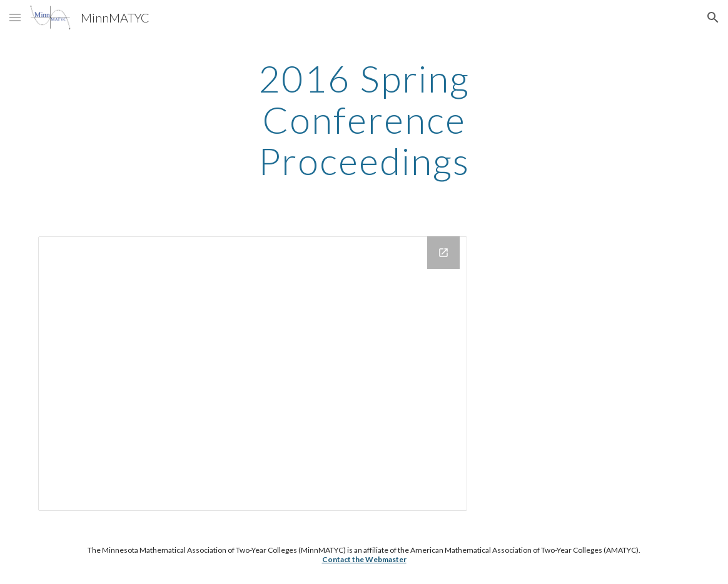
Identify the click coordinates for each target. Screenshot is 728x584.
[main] (364, 119)
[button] (15, 17)
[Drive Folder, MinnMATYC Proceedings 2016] (252, 374)
